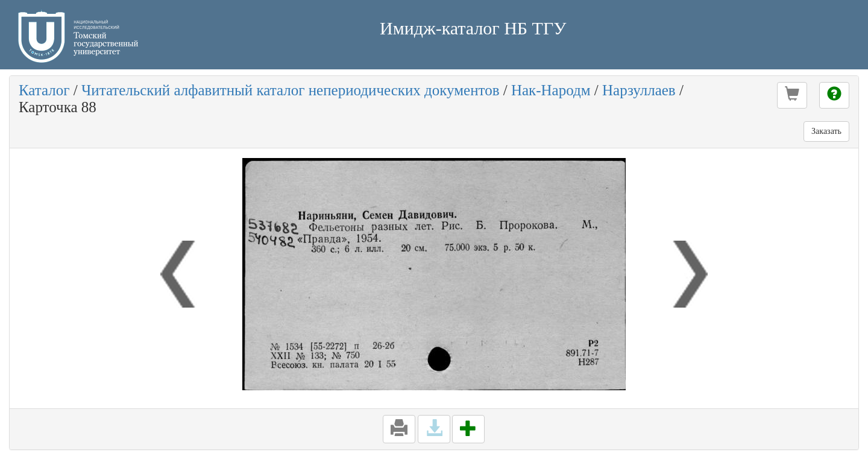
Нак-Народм (551, 90)
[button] (792, 95)
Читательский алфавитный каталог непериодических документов (290, 90)
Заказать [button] (826, 131)
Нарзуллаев (639, 90)
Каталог (44, 90)
